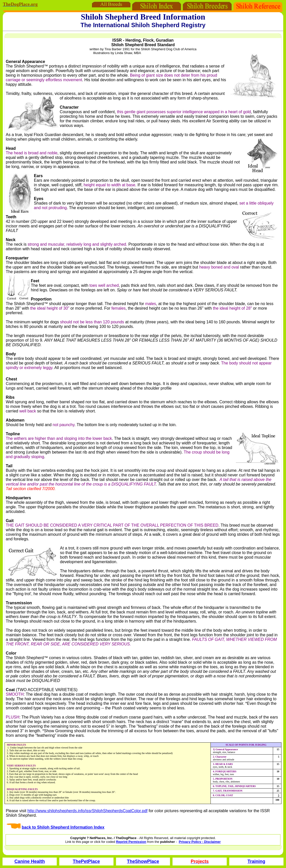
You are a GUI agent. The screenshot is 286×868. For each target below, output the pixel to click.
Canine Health (30, 861)
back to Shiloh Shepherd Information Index (63, 827)
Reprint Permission (131, 842)
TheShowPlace (143, 861)
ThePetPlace (86, 861)
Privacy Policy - (192, 842)
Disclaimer (212, 842)
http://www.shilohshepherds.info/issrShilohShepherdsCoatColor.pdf (87, 811)
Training (256, 861)
